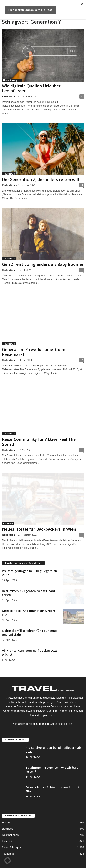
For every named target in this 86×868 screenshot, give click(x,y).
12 (82, 360)
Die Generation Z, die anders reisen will (41, 180)
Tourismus (9, 174)
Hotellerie (8, 523)
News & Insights (12, 80)
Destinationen (10, 835)
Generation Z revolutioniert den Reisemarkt (34, 352)
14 (82, 185)
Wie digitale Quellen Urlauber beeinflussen (31, 88)
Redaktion (9, 96)
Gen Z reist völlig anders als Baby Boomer (43, 264)
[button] (7, 861)
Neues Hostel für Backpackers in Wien (39, 529)
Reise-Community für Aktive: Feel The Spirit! (39, 442)
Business (8, 829)
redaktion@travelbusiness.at (56, 724)
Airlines (7, 823)
